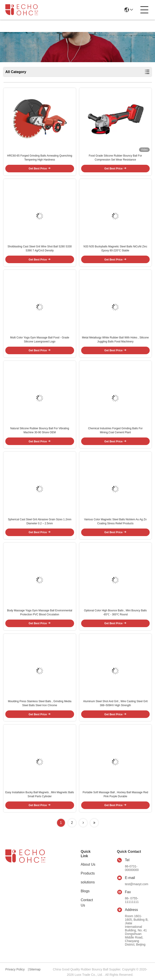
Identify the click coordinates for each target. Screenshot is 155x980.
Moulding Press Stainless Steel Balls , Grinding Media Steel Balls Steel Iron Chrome (40, 703)
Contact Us (87, 903)
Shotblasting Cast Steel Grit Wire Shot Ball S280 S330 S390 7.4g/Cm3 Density (40, 248)
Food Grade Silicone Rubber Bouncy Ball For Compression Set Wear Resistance (115, 158)
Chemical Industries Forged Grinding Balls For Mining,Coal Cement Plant (115, 430)
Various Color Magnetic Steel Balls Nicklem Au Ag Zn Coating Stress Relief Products (115, 521)
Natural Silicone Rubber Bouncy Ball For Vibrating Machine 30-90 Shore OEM (40, 430)
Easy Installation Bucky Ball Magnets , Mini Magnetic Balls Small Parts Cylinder (40, 794)
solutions (88, 882)
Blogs (85, 891)
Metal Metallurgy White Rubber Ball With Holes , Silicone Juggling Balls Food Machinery (115, 340)
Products (88, 873)
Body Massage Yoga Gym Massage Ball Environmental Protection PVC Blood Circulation (40, 612)
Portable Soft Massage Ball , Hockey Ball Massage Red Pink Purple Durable (115, 794)
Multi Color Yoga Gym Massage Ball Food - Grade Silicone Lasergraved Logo (40, 340)
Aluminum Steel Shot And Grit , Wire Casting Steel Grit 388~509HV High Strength (115, 703)
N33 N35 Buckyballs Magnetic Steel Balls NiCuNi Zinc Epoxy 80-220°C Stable (115, 248)
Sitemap (35, 969)
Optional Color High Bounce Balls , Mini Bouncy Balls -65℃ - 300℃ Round (115, 612)
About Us (88, 864)
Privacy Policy (15, 969)
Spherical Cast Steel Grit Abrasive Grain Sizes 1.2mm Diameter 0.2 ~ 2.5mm (40, 521)
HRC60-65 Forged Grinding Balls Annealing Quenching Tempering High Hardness (40, 158)
